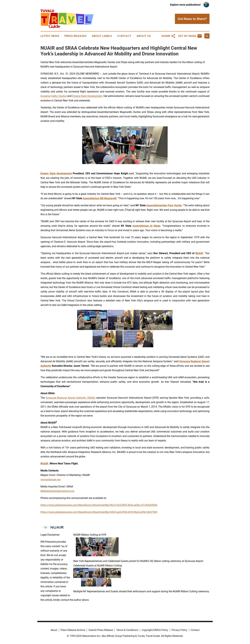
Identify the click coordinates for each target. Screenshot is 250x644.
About (54, 630)
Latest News (50, 36)
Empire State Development (87, 96)
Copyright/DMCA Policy (155, 630)
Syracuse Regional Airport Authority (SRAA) (71, 398)
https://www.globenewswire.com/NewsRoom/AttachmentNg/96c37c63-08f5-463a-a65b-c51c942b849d (99, 505)
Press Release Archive (73, 630)
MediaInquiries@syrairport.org (57, 491)
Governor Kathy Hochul (54, 96)
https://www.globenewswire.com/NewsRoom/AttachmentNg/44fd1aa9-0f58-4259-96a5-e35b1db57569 (99, 512)
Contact (124, 36)
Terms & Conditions (127, 630)
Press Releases (75, 36)
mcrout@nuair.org (51, 479)
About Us (144, 36)
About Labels (102, 36)
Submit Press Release (101, 630)
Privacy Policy (179, 630)
